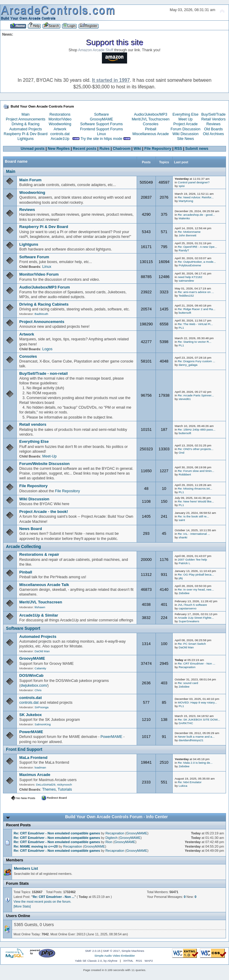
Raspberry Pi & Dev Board (25, 134)
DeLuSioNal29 (46, 785)
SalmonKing (43, 724)
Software (101, 114)
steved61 (185, 399)
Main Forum (30, 180)
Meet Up (185, 119)
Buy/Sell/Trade (213, 114)
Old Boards (213, 129)
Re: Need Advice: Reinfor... (196, 197)
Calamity (40, 668)
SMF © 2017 (112, 951)
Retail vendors (33, 424)
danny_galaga (188, 365)
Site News (186, 139)
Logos (47, 349)
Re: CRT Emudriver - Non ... (196, 663)
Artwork (60, 129)
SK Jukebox (30, 715)
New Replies (59, 149)
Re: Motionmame (189, 232)
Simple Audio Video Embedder (115, 956)
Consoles (151, 124)
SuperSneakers (189, 621)
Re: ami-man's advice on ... (196, 292)
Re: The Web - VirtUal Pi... (195, 324)
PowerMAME (31, 732)
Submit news (197, 149)
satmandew (186, 281)
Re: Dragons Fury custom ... (196, 361)
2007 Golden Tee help (192, 560)
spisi (182, 186)
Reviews (214, 124)
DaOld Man (42, 651)
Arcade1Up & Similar (39, 615)
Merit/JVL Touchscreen (150, 119)
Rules (105, 149)
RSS (178, 149)
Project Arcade (185, 124)
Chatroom (122, 149)
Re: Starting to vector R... (195, 342)
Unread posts (33, 149)
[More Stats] (22, 906)
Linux (102, 134)
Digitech (112, 838)
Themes (49, 789)
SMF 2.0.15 (93, 951)
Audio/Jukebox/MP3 (151, 114)
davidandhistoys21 (191, 740)
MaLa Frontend (33, 758)
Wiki (138, 149)
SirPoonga (42, 707)
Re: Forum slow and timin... (196, 471)
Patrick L (184, 563)
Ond (181, 453)
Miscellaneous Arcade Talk (44, 585)
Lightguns (25, 139)
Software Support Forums (102, 124)
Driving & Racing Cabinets (44, 304)
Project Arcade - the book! (44, 512)
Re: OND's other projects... (196, 449)
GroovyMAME (102, 119)
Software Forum (34, 257)
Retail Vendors (214, 119)
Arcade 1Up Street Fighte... (196, 618)
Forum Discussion (186, 129)
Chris (38, 690)
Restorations (60, 114)
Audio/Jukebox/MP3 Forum (45, 287)
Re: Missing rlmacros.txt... (195, 489)
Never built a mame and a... (196, 737)
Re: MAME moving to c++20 (36, 846)
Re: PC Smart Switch (192, 644)
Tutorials (65, 789)
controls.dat (60, 134)
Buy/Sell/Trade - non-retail (43, 373)
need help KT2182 (190, 277)
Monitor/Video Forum (39, 274)
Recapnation (187, 667)
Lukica (183, 786)
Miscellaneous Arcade (151, 134)
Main (26, 114)
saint (182, 520)
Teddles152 (186, 296)
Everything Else (185, 114)
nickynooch (64, 785)
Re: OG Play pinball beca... (196, 574)
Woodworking (60, 124)
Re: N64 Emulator (190, 782)
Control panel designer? (194, 182)
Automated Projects (26, 129)
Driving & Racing (26, 124)
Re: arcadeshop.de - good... (196, 215)
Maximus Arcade (35, 775)
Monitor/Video (60, 119)
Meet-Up (49, 456)
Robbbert (185, 474)
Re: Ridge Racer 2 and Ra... (196, 309)
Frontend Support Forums (101, 129)
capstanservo (187, 608)
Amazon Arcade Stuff (96, 50)
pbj (181, 578)
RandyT (184, 250)
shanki (183, 537)
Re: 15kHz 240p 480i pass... (196, 429)
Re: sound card (188, 683)
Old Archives (213, 134)
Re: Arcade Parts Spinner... (196, 395)
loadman (40, 767)
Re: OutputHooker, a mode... (197, 262)
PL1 (181, 328)
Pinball (151, 129)
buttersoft (185, 313)
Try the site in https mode (102, 139)
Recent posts (85, 149)
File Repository (158, 149)
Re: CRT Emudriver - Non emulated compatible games (57, 833)
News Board (31, 529)
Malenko (184, 218)
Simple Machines (133, 951)
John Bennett (187, 235)
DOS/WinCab (31, 675)
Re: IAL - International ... (194, 534)
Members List (26, 869)
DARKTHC (186, 723)
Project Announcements (25, 119)
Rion (109, 842)
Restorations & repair (39, 554)
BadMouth (41, 314)
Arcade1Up (60, 139)
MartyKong (186, 201)
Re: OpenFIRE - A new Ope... (197, 247)
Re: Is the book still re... (193, 516)
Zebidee (184, 593)
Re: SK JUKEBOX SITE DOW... (199, 719)
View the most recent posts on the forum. (42, 902)
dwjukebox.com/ (34, 685)
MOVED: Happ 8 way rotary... (197, 702)
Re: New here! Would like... (196, 501)
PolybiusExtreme (190, 265)
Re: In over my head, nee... (196, 589)
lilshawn (40, 607)
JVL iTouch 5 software (192, 605)
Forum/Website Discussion (44, 464)
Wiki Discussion (185, 134)
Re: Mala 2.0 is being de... (195, 763)
